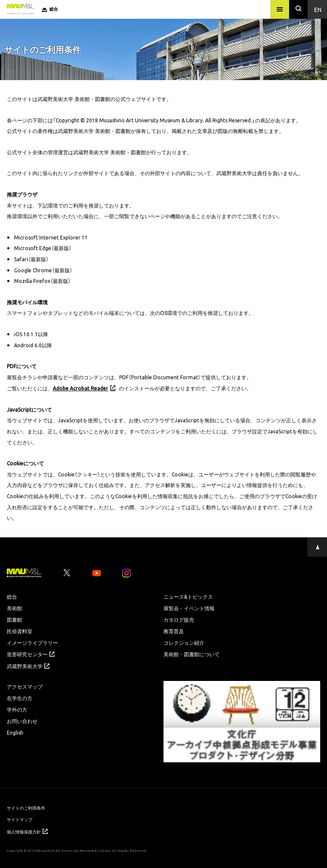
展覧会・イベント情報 (189, 608)
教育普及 (174, 631)
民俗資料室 (20, 631)
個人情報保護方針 (27, 832)
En (318, 9)
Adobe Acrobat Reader (80, 388)
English (15, 732)
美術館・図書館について (192, 654)
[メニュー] (280, 9)
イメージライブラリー (32, 643)
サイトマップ (20, 819)
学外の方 (17, 709)
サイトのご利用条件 (26, 808)
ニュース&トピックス (188, 597)
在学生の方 (20, 698)
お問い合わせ (22, 721)
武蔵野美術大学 (28, 666)
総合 (12, 597)
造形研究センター (31, 654)
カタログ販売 (179, 620)
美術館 (14, 608)
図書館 (14, 620)
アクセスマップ (25, 686)
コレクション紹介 (184, 643)
